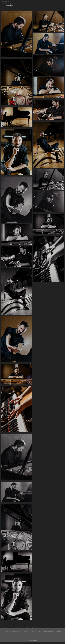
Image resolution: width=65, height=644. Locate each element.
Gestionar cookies (33, 641)
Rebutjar (33, 638)
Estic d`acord (33, 635)
